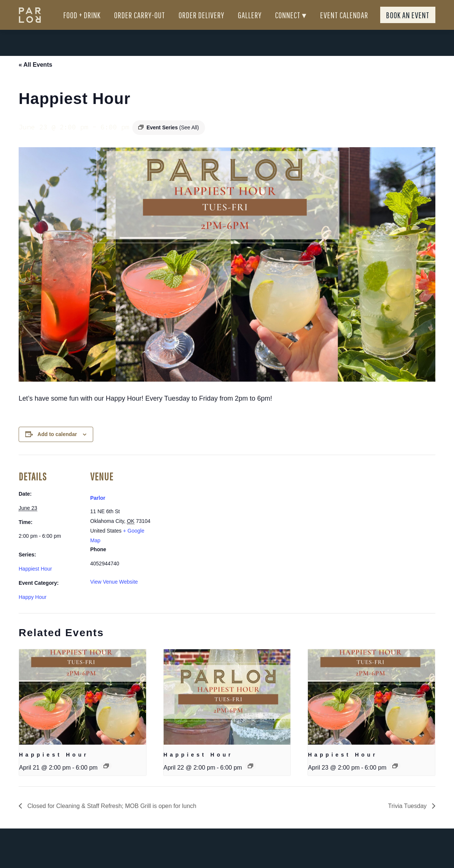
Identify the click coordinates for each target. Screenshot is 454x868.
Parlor (98, 511)
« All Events (35, 78)
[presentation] (83, 710)
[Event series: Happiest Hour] (106, 779)
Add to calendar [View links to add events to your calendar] (57, 448)
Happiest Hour (35, 582)
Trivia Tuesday (408, 819)
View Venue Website (114, 595)
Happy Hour (33, 610)
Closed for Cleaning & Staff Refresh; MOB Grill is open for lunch (111, 819)
